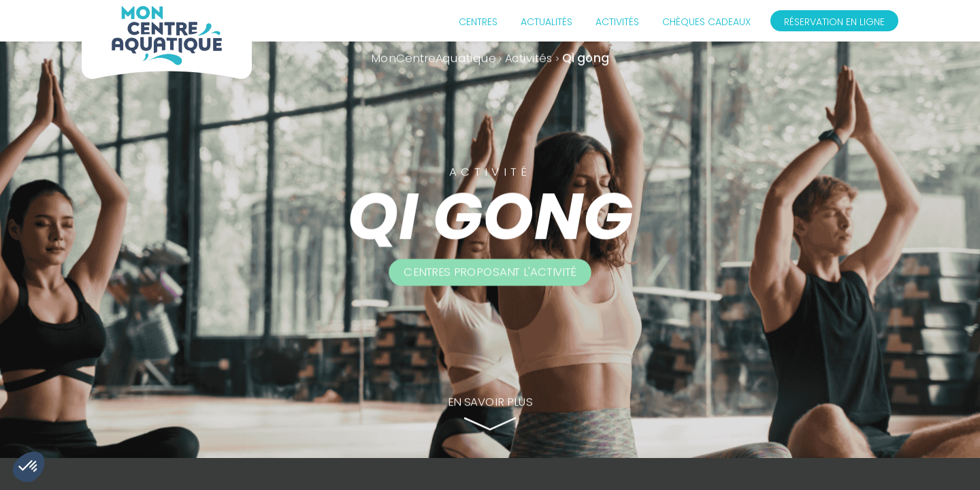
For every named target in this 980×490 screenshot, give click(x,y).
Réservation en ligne (834, 22)
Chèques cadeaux (706, 22)
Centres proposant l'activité (490, 272)
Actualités (546, 22)
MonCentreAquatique (434, 58)
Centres (478, 22)
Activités (617, 22)
